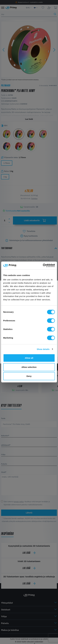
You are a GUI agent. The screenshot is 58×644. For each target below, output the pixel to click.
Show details (43, 349)
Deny (29, 376)
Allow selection (29, 367)
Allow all (29, 358)
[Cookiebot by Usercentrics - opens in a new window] (43, 265)
